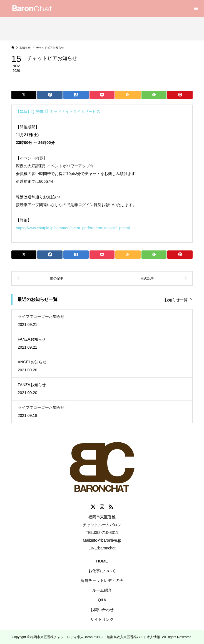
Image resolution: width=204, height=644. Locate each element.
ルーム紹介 (102, 590)
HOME (102, 561)
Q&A (102, 600)
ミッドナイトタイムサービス (58, 111)
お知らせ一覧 (176, 300)
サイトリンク (102, 619)
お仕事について (102, 571)
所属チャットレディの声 (102, 580)
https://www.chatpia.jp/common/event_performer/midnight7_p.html (73, 228)
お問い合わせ (102, 610)
